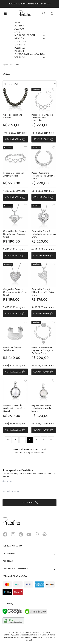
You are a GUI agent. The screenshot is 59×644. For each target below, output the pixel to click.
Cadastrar (29, 503)
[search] (44, 13)
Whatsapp (37, 534)
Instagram (13, 534)
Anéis (30, 32)
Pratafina (25, 13)
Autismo (30, 26)
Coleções (30, 41)
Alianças (30, 29)
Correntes (30, 45)
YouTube (29, 534)
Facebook (5, 534)
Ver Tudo (30, 57)
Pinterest (21, 534)
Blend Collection (30, 35)
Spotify (45, 534)
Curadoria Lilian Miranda (30, 54)
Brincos (30, 38)
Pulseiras (30, 48)
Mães (30, 22)
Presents (30, 51)
